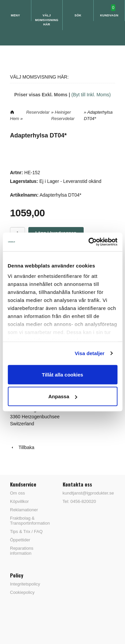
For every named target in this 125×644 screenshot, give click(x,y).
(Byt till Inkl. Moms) (91, 95)
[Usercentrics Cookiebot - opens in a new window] (89, 242)
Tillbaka (22, 447)
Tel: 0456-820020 (79, 501)
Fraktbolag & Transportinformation (30, 521)
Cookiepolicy (22, 592)
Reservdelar (38, 112)
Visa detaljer (89, 353)
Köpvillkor (19, 501)
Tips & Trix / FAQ (26, 531)
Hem (14, 119)
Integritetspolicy (25, 584)
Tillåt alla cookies (63, 374)
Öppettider (20, 540)
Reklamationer (24, 510)
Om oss (17, 493)
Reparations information (22, 551)
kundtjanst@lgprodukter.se (88, 493)
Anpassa (63, 396)
